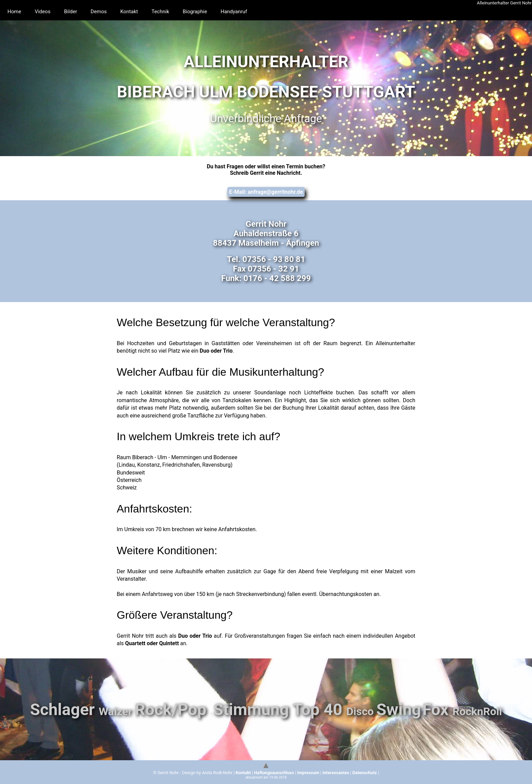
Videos (44, 12)
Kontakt (133, 12)
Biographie (201, 12)
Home (15, 12)
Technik (165, 12)
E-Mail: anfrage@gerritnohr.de (266, 192)
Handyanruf (242, 12)
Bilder (73, 12)
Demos (102, 12)
